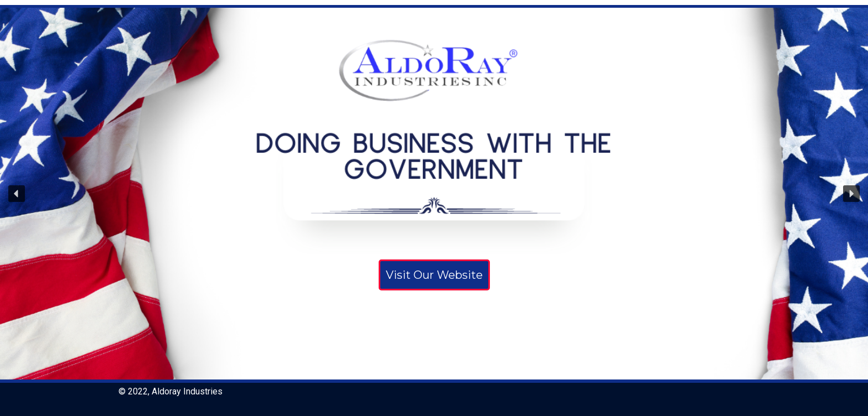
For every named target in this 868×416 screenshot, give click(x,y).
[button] (17, 194)
